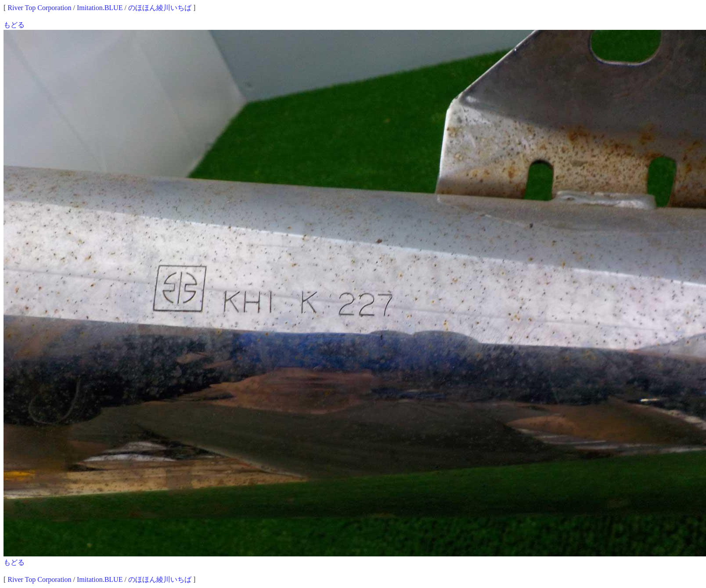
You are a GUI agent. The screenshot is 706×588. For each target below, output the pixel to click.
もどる (14, 25)
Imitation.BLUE (100, 8)
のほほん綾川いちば (160, 8)
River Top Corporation (39, 8)
